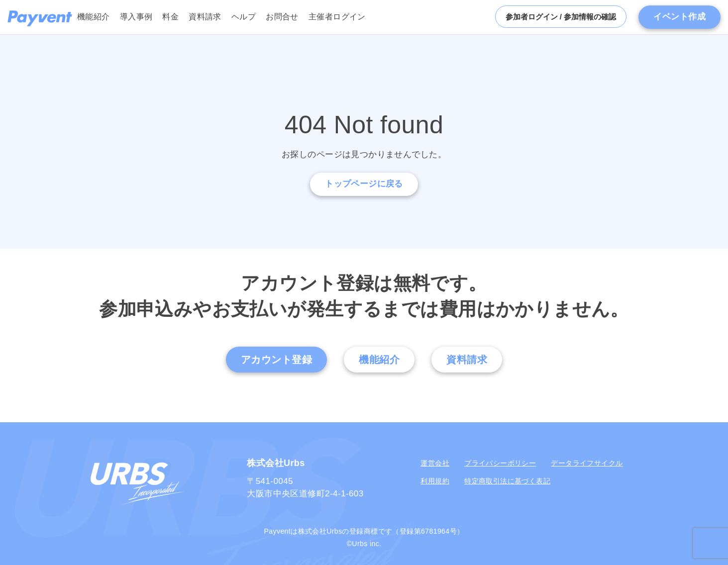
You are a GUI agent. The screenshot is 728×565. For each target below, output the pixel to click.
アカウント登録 (276, 360)
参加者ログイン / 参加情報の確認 (561, 17)
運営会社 (435, 463)
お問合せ (282, 17)
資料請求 (205, 17)
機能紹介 (94, 17)
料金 (170, 17)
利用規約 (435, 481)
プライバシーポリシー (500, 463)
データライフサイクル (587, 463)
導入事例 (136, 17)
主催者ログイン (337, 17)
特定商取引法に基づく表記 (507, 481)
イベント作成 (679, 17)
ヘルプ (244, 17)
